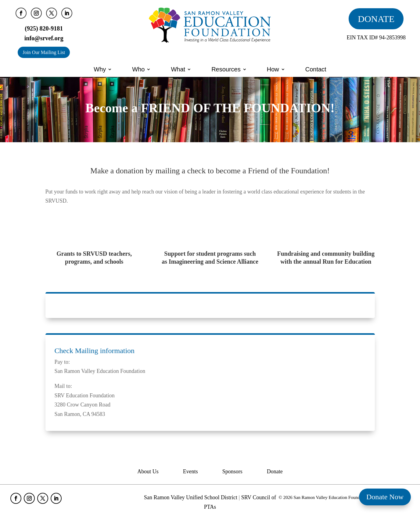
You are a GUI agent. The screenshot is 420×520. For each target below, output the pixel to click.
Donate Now (385, 497)
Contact (316, 69)
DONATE (376, 19)
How (273, 69)
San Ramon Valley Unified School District (191, 497)
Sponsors (232, 472)
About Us (148, 472)
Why (100, 69)
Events (190, 472)
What (178, 69)
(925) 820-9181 (44, 28)
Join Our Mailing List (44, 52)
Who (138, 69)
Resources (226, 69)
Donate (275, 472)
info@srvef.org (44, 38)
